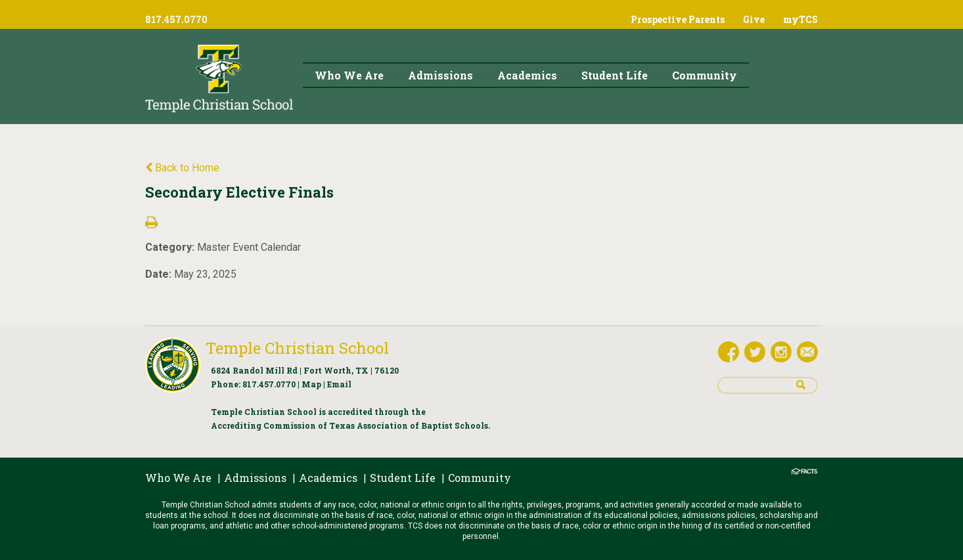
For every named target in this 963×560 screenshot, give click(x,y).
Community (480, 478)
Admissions (255, 478)
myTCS (800, 19)
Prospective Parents (678, 19)
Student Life (403, 478)
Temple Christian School (297, 348)
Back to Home (182, 168)
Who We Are (178, 478)
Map (311, 384)
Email (339, 384)
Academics (328, 478)
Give (754, 19)
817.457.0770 (269, 384)
